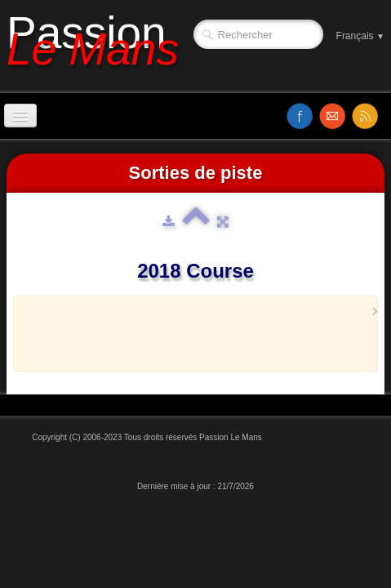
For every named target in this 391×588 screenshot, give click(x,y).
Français (360, 36)
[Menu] (20, 116)
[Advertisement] (209, 341)
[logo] (99, 47)
